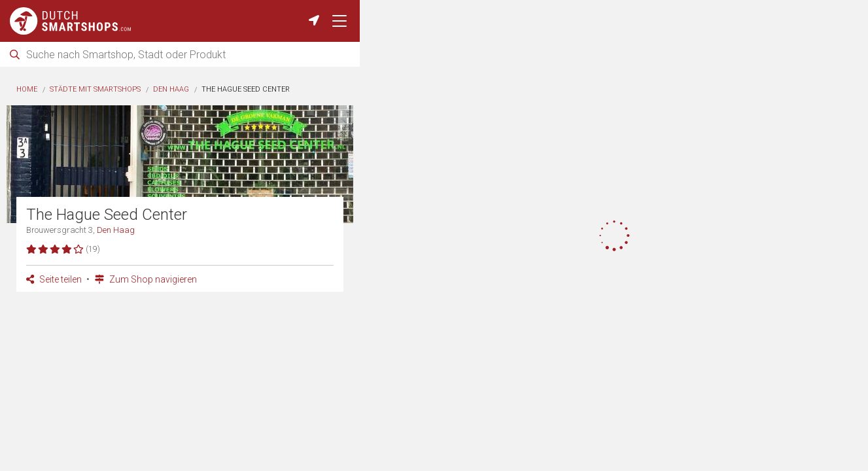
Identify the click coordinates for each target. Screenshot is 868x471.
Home (27, 89)
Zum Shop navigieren (146, 279)
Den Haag (171, 89)
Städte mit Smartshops (95, 89)
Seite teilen (54, 279)
